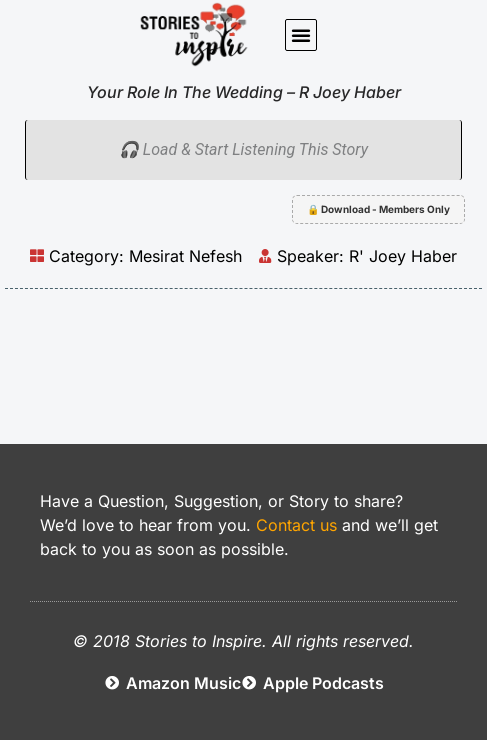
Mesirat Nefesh (185, 256)
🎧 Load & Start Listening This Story (243, 149)
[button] (301, 35)
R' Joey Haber (403, 256)
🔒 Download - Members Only (378, 209)
